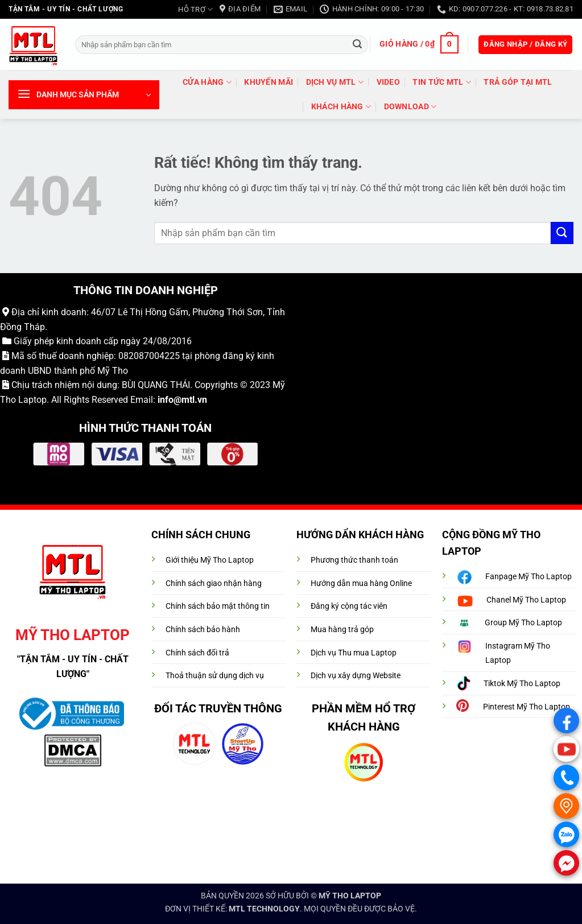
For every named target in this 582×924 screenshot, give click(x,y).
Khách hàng (341, 107)
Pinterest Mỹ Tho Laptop (527, 707)
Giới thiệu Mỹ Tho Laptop (210, 560)
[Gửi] (357, 44)
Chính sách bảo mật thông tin (218, 606)
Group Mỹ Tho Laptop (523, 623)
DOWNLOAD (410, 107)
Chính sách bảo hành (203, 630)
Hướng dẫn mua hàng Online (361, 583)
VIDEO (388, 82)
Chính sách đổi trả (197, 653)
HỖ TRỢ (195, 9)
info (166, 400)
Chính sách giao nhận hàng (214, 583)
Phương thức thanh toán (354, 560)
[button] (419, 44)
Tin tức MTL (442, 82)
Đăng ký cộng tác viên (349, 606)
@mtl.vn (190, 400)
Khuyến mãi (269, 82)
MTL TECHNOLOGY (264, 909)
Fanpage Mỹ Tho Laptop (529, 577)
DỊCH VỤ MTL (335, 82)
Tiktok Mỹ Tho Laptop (522, 684)
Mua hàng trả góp (342, 630)
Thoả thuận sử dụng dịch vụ (215, 676)
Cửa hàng (207, 82)
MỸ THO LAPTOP (350, 896)
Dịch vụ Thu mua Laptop (354, 653)
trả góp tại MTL (518, 82)
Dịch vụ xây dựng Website (356, 676)
